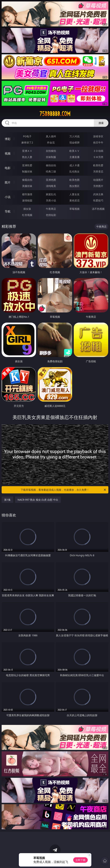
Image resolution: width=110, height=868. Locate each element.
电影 (8, 168)
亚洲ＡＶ (27, 151)
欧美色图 (74, 180)
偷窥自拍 (27, 180)
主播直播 (74, 157)
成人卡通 (74, 165)
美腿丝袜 (27, 186)
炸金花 (51, 142)
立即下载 (80, 860)
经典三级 (51, 171)
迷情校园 (27, 200)
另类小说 (51, 200)
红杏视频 (27, 215)
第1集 (7, 500)
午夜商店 (51, 209)
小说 (8, 197)
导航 (8, 211)
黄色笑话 (74, 200)
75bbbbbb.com (55, 114)
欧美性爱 (98, 165)
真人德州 (51, 136)
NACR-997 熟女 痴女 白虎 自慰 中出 (38, 500)
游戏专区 (98, 136)
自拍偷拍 (51, 151)
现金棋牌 (74, 142)
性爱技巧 (98, 200)
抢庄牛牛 (98, 142)
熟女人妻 (27, 157)
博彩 (8, 139)
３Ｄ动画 (98, 151)
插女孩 (27, 209)
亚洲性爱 (27, 165)
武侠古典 (98, 194)
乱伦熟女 (74, 171)
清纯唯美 (51, 186)
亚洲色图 (51, 180)
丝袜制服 (51, 157)
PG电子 (27, 136)
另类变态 (98, 171)
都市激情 (27, 194)
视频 (8, 153)
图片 (8, 182)
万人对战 (74, 136)
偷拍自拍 (51, 165)
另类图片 (98, 186)
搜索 (101, 123)
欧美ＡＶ (74, 151)
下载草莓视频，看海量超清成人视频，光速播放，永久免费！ (64, 490)
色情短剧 (51, 215)
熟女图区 (74, 186)
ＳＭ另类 (98, 157)
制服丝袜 (27, 171)
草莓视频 (74, 209)
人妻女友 (74, 194)
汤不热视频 (98, 209)
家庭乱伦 (51, 194)
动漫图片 (98, 180)
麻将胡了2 (27, 142)
